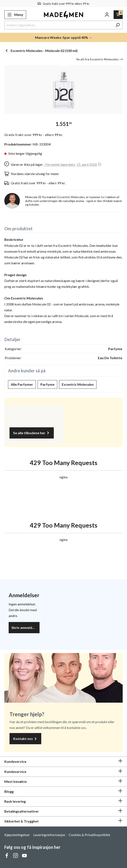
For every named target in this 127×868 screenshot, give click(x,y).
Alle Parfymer (22, 384)
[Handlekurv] (118, 15)
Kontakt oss (25, 739)
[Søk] (118, 25)
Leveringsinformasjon (49, 835)
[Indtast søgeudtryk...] (59, 25)
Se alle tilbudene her (32, 433)
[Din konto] (107, 15)
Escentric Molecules (78, 384)
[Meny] (15, 15)
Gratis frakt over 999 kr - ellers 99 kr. (34, 135)
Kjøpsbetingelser (17, 835)
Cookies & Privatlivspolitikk (90, 835)
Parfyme (47, 384)
